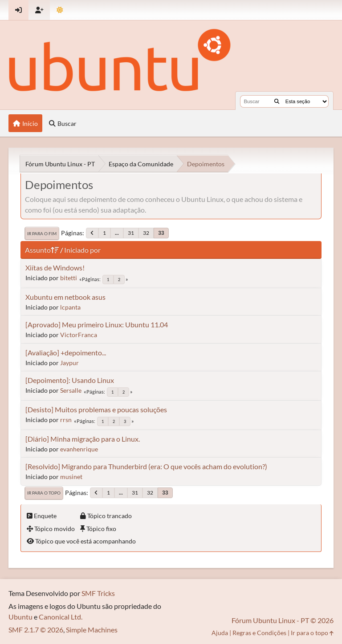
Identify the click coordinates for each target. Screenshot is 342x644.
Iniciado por (82, 250)
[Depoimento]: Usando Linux (70, 380)
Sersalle (71, 390)
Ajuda (220, 633)
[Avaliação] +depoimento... (66, 352)
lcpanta (70, 307)
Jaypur (69, 363)
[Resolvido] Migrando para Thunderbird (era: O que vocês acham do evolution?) (146, 466)
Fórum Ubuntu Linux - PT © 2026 (283, 620)
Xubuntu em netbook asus (65, 297)
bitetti (69, 278)
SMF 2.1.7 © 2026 (36, 630)
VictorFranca (79, 335)
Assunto (42, 250)
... (117, 233)
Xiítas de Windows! (55, 268)
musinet (71, 477)
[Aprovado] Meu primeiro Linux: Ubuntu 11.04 (97, 324)
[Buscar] (277, 101)
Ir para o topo (44, 493)
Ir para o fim (42, 233)
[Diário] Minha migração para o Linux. (83, 439)
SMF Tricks (98, 593)
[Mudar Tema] (60, 10)
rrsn (66, 420)
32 (146, 233)
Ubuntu (20, 617)
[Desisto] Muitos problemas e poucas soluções (96, 409)
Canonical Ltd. (61, 617)
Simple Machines (92, 630)
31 (131, 233)
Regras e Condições (259, 633)
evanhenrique (79, 449)
